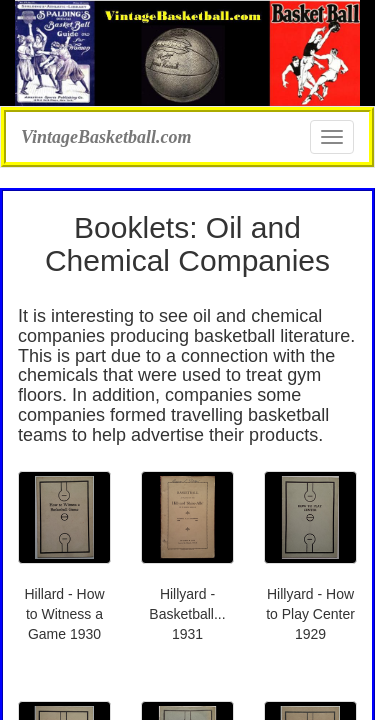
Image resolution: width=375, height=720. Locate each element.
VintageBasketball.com (106, 134)
